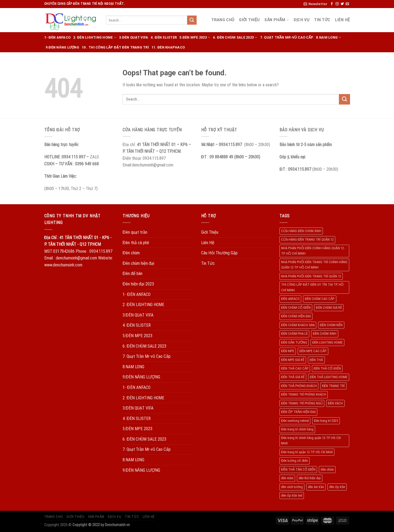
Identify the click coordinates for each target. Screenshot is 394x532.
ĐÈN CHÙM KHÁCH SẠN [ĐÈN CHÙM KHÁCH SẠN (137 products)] (298, 325)
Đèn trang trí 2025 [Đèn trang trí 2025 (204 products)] (326, 421)
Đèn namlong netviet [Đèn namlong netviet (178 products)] (295, 421)
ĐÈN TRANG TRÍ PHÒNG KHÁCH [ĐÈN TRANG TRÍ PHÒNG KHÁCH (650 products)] (304, 394)
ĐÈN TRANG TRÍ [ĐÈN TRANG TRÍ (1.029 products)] (333, 386)
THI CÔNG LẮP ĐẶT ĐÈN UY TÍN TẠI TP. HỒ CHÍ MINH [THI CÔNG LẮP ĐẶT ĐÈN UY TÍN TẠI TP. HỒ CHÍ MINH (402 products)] (312, 287)
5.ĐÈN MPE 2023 (195, 37)
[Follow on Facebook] (332, 4)
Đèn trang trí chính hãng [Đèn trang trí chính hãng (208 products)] (297, 429)
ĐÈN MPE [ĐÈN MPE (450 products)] (288, 351)
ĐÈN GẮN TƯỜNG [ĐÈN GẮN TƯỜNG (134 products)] (294, 342)
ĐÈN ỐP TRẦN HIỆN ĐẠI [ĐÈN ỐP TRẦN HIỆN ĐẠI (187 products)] (298, 412)
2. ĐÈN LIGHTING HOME (95, 37)
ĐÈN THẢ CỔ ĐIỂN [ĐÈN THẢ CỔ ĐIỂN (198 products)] (327, 368)
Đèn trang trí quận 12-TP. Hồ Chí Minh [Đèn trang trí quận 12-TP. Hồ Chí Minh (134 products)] (307, 452)
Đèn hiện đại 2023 (138, 284)
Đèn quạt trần (135, 232)
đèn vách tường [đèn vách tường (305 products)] (292, 487)
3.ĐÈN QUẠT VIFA (134, 37)
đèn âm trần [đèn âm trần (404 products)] (316, 487)
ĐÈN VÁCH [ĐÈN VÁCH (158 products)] (335, 403)
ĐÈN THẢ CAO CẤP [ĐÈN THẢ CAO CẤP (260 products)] (295, 368)
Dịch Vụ (301, 20)
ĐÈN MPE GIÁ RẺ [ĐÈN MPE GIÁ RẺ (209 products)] (293, 360)
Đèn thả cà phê (136, 243)
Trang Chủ (223, 20)
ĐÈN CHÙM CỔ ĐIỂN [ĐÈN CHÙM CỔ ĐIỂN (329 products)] (296, 308)
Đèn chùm (131, 253)
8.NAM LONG (329, 37)
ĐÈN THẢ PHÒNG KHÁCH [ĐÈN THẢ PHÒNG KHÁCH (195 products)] (299, 386)
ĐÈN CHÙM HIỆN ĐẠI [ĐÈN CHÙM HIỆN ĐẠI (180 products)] (296, 316)
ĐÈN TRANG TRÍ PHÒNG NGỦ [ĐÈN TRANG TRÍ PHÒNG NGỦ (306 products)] (302, 403)
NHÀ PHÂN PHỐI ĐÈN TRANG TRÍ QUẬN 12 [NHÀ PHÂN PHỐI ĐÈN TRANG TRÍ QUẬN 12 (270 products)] (311, 276)
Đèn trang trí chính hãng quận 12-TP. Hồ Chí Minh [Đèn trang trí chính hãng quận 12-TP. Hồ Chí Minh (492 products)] (311, 440)
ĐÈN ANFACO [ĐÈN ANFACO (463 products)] (290, 299)
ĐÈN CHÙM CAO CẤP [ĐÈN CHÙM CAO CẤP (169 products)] (320, 299)
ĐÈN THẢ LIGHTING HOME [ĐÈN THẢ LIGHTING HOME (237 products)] (329, 377)
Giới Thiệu (249, 20)
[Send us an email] (347, 4)
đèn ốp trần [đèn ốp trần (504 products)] (337, 487)
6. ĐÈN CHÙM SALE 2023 (235, 37)
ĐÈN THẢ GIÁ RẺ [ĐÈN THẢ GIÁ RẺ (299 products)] (293, 377)
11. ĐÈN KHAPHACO (168, 47)
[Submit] (192, 20)
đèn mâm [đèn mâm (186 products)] (287, 478)
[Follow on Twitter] (342, 4)
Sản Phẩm (277, 20)
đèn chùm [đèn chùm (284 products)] (327, 469)
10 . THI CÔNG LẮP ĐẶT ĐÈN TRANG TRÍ (115, 47)
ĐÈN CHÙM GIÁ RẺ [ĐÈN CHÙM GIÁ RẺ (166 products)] (329, 308)
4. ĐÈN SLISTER (164, 37)
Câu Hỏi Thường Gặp (219, 253)
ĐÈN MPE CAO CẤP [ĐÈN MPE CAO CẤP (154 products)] (313, 351)
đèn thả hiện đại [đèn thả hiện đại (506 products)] (310, 478)
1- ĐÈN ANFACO (58, 37)
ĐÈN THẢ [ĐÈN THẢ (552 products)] (316, 360)
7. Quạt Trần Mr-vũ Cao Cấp (287, 37)
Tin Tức (322, 20)
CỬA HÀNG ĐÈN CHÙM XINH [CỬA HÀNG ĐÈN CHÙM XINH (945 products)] (301, 231)
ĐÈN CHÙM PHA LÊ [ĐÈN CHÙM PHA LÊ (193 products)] (294, 334)
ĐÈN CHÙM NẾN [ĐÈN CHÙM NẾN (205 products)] (331, 325)
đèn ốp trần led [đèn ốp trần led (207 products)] (292, 495)
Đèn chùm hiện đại (138, 263)
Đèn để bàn (132, 274)
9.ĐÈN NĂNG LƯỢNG (62, 47)
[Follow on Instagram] (337, 4)
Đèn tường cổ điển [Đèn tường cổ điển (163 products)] (294, 461)
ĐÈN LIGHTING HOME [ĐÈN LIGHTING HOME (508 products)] (327, 342)
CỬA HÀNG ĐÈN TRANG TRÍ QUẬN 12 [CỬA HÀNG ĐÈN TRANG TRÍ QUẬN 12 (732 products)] (307, 239)
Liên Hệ (342, 20)
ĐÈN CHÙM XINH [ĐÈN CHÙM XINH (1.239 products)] (325, 334)
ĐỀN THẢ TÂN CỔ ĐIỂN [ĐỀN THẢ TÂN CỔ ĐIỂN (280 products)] (298, 469)
